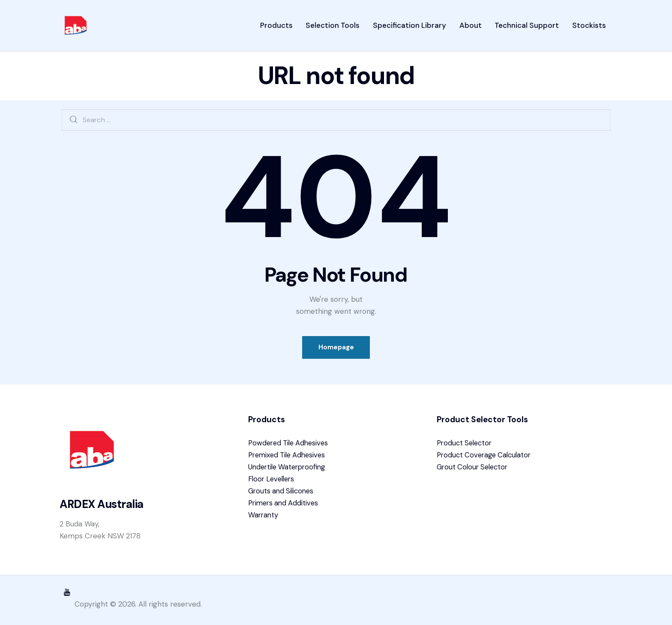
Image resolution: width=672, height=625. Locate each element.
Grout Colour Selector (474, 470)
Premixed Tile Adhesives (289, 458)
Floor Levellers (273, 482)
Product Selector (466, 446)
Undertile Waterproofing (289, 470)
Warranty (264, 518)
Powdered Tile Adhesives (291, 446)
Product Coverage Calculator (486, 458)
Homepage (336, 349)
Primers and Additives (285, 506)
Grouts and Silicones (283, 494)
